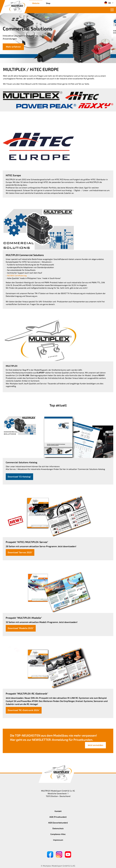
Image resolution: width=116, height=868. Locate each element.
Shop (48, 3)
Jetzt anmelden (96, 745)
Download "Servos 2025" (20, 552)
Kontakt (58, 811)
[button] (112, 36)
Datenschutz (58, 828)
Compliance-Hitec (58, 834)
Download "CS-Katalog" (19, 477)
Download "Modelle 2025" (21, 628)
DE (108, 3)
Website (36, 3)
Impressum (58, 840)
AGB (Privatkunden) (58, 817)
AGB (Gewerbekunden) (58, 823)
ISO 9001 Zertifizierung (17, 275)
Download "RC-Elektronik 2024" (24, 710)
